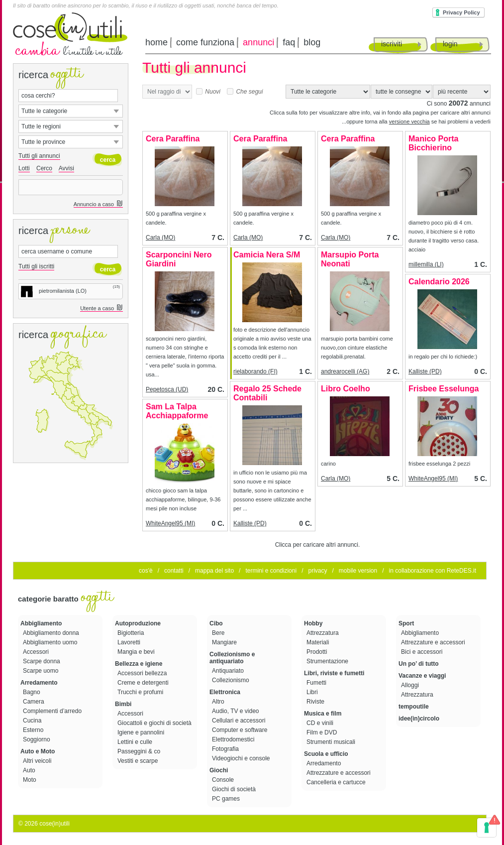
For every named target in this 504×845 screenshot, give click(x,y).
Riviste (316, 702)
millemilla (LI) (426, 264)
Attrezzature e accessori (339, 773)
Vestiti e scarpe (139, 761)
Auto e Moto (38, 751)
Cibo (216, 623)
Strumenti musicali (332, 742)
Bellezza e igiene (139, 664)
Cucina (33, 721)
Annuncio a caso (98, 204)
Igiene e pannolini (142, 732)
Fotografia (226, 749)
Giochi (219, 770)
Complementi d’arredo (53, 711)
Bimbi (123, 704)
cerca (108, 160)
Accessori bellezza (143, 673)
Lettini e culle (136, 742)
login (450, 44)
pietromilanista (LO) (53, 291)
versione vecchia (409, 121)
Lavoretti (130, 642)
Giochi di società (235, 789)
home (156, 42)
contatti (174, 571)
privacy (317, 571)
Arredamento (39, 683)
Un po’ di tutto (419, 664)
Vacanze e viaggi (422, 676)
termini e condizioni (271, 571)
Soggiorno (37, 739)
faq (289, 42)
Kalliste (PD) (425, 371)
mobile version (358, 571)
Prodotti (318, 652)
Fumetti (317, 683)
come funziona (205, 42)
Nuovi (208, 92)
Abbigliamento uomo (51, 642)
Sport (406, 623)
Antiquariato (229, 671)
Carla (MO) (160, 238)
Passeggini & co (140, 751)
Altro (219, 702)
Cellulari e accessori (240, 721)
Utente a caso (101, 308)
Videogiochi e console (242, 758)
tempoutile (414, 707)
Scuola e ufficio (326, 754)
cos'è (146, 571)
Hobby (313, 623)
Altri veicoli (38, 761)
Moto (30, 780)
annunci (258, 42)
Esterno (34, 730)
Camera (34, 702)
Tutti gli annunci (39, 156)
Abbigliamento (41, 623)
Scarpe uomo (42, 671)
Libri (313, 692)
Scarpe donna (42, 661)
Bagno (32, 692)
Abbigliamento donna (52, 633)
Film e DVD (323, 732)
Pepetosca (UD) (167, 389)
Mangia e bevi (137, 652)
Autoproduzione (138, 623)
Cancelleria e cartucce (337, 782)
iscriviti (392, 44)
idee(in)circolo (419, 719)
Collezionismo (231, 680)
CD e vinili (321, 723)
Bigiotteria (132, 633)
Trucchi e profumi (141, 692)
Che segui (245, 92)
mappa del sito (214, 571)
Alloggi (411, 685)
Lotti (24, 168)
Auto (30, 770)
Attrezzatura (323, 633)
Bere (219, 633)
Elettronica (225, 692)
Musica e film (323, 714)
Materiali (319, 642)
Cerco (44, 168)
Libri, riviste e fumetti (334, 673)
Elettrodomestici (234, 739)
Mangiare (225, 642)
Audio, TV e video (236, 711)
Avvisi (66, 168)
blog (312, 42)
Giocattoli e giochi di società (155, 723)
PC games (227, 799)
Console (224, 780)
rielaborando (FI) (255, 371)
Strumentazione (328, 661)
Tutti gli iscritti (36, 266)
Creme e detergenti (144, 683)
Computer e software (241, 730)
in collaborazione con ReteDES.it (433, 571)
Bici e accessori (423, 652)
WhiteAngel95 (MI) (433, 479)
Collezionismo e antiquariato (232, 658)
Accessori (37, 652)
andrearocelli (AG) (345, 371)
